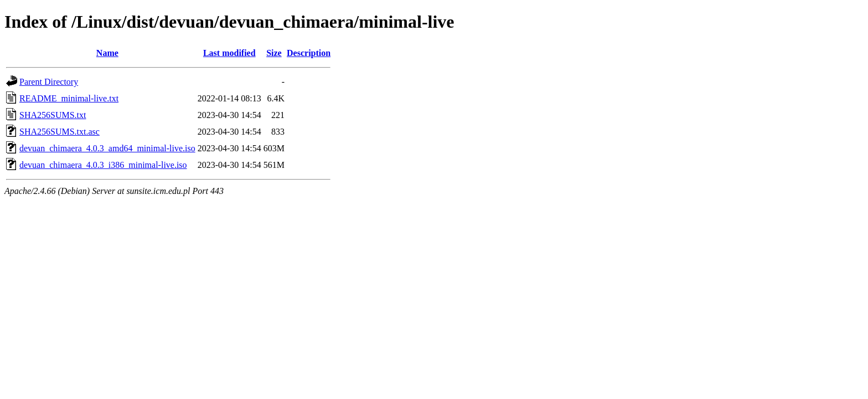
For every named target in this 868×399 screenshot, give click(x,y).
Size (274, 53)
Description (309, 53)
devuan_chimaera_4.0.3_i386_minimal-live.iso (103, 165)
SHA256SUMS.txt (53, 115)
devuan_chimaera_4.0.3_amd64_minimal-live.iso (107, 148)
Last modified (229, 53)
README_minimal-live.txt (69, 98)
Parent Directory (49, 82)
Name (107, 53)
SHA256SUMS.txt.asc (60, 132)
